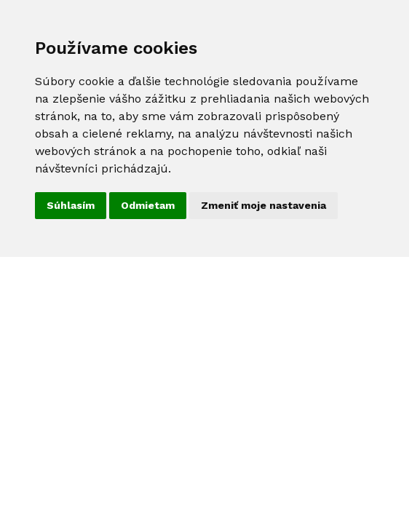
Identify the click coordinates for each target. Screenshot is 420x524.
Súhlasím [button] (71, 205)
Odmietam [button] (148, 205)
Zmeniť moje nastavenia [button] (264, 205)
